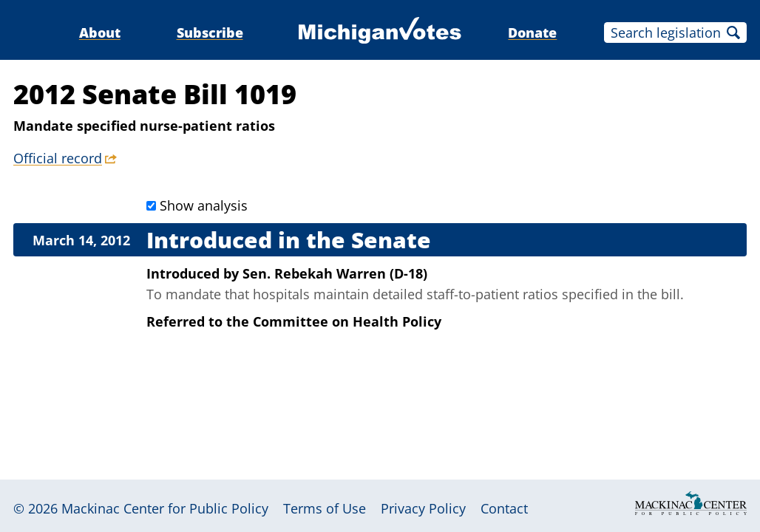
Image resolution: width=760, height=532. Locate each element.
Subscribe (210, 33)
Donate (532, 33)
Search (733, 33)
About (100, 33)
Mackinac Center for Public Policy (165, 508)
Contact (504, 508)
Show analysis (204, 205)
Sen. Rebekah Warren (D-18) (335, 273)
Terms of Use (325, 508)
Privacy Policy (423, 508)
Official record (58, 158)
